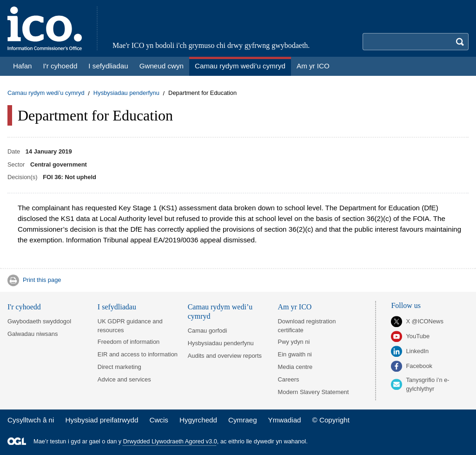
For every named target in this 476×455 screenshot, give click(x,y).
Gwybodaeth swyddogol (39, 321)
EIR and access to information (138, 354)
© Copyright (331, 420)
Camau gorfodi (208, 331)
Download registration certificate (307, 326)
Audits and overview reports (225, 356)
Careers (289, 379)
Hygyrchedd (198, 420)
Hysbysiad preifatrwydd (102, 420)
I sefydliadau (117, 307)
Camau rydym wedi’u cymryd (46, 93)
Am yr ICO (295, 307)
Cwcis (159, 420)
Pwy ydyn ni (294, 342)
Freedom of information (129, 342)
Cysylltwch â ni (31, 420)
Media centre (295, 367)
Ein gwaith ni (295, 354)
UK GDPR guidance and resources (130, 326)
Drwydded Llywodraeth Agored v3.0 (170, 441)
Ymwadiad (285, 420)
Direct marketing (119, 367)
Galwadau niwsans (33, 334)
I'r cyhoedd (24, 307)
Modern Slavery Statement (314, 392)
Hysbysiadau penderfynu (126, 93)
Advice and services (124, 379)
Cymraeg (243, 420)
